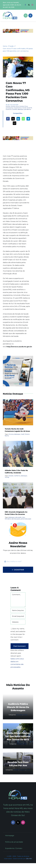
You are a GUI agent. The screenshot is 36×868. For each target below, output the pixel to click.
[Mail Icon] (18, 791)
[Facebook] (8, 119)
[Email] (14, 123)
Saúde (25, 715)
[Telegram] (28, 119)
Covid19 (14, 109)
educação (18, 517)
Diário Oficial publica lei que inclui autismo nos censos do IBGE (18, 736)
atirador (11, 476)
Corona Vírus (23, 106)
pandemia (28, 109)
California (17, 476)
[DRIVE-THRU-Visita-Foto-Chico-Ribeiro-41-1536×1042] (18, 57)
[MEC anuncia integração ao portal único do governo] (18, 484)
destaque (21, 109)
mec (24, 517)
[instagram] (32, 5)
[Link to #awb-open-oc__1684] (30, 16)
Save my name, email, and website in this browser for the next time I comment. (18, 634)
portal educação (26, 519)
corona (8, 106)
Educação (19, 715)
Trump (7, 477)
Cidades (19, 744)
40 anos (11, 434)
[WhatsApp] (23, 119)
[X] (13, 119)
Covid (24, 108)
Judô (23, 434)
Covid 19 (29, 108)
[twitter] (29, 5)
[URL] (18, 622)
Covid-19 (8, 109)
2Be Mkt (29, 859)
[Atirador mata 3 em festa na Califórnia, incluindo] (18, 442)
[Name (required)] (18, 610)
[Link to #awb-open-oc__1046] (26, 16)
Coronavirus (18, 108)
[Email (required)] (18, 616)
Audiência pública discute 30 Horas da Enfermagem (18, 707)
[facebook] (25, 5)
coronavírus (10, 108)
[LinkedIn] (18, 119)
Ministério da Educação (12, 519)
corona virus (15, 106)
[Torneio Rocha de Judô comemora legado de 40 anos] (18, 401)
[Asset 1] (10, 12)
